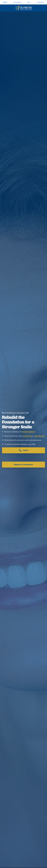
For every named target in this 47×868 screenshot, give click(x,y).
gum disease (40, 436)
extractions (28, 436)
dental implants (29, 432)
